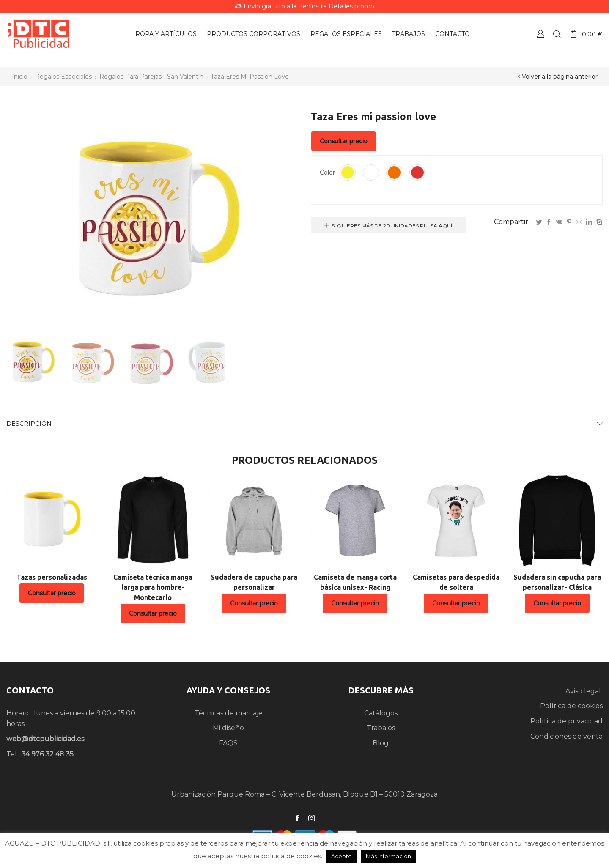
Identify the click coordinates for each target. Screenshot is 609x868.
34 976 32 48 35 (47, 754)
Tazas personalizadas (52, 577)
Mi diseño (228, 728)
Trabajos (381, 728)
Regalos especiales (63, 77)
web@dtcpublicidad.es (45, 739)
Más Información (388, 856)
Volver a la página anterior (560, 77)
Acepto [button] (342, 856)
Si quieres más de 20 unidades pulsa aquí (392, 226)
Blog (381, 743)
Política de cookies (571, 706)
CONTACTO (30, 690)
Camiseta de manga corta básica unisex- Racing (355, 582)
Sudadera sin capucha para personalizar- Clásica (557, 582)
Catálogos (381, 713)
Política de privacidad (566, 721)
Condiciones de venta (566, 736)
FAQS (228, 743)
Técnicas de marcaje (229, 713)
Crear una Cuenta (540, 34)
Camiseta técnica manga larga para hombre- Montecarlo (153, 587)
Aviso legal (584, 691)
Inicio (20, 77)
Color (327, 173)
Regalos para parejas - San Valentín (151, 77)
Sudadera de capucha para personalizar (254, 582)
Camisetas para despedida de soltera (456, 582)
